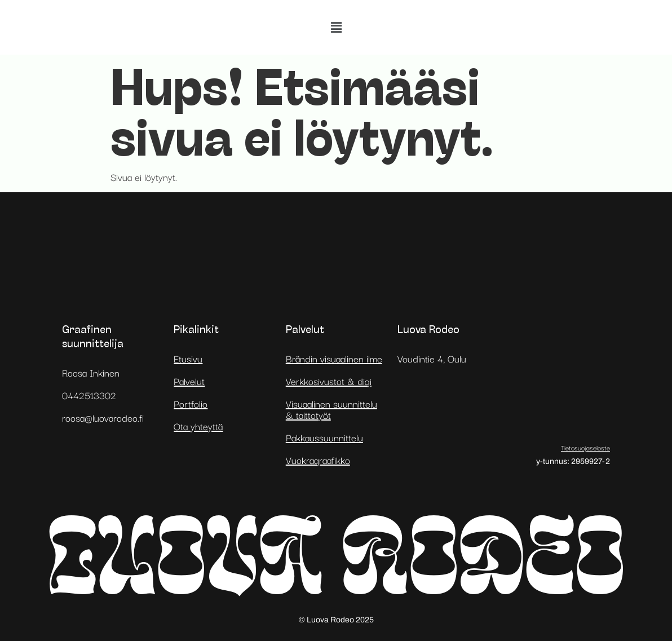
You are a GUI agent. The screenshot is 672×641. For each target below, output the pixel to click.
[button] (336, 27)
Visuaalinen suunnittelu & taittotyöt (331, 409)
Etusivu (188, 358)
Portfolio (191, 403)
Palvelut (189, 381)
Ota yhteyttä (198, 426)
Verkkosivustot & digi (329, 381)
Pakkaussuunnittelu (324, 437)
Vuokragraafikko (318, 460)
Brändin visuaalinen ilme (334, 358)
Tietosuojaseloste (585, 447)
